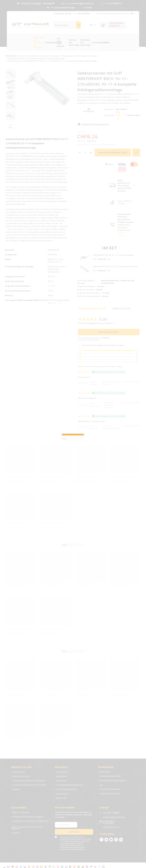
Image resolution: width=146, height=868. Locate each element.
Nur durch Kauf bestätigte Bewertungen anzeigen (103, 344)
